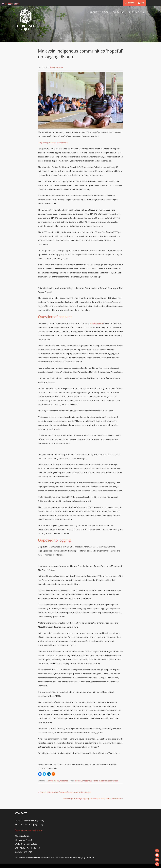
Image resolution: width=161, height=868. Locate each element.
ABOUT (94, 12)
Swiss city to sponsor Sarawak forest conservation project (64, 792)
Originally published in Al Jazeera (53, 142)
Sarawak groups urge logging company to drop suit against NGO (93, 798)
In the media (54, 781)
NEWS (105, 12)
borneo (78, 781)
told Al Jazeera (96, 323)
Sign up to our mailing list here (29, 830)
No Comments (56, 67)
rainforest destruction (108, 781)
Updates (64, 781)
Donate (131, 3)
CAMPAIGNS (119, 12)
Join (143, 3)
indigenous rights (90, 781)
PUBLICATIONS (136, 12)
